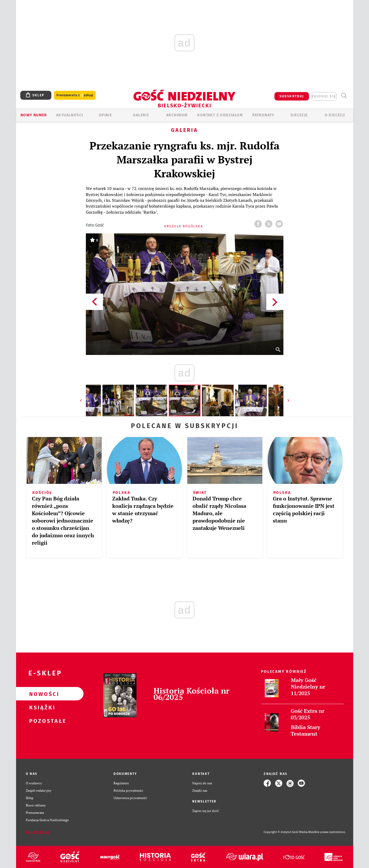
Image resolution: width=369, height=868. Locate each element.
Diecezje (299, 115)
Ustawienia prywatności (130, 798)
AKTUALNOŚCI (70, 115)
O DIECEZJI (335, 115)
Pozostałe (41, 721)
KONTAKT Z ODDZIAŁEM (220, 115)
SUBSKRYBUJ (292, 96)
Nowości (41, 694)
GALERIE (141, 115)
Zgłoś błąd (38, 832)
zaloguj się (324, 96)
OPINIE (105, 115)
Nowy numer (34, 115)
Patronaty (263, 115)
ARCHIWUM (177, 115)
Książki (41, 707)
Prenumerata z (75, 95)
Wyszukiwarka (344, 96)
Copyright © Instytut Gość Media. (286, 832)
